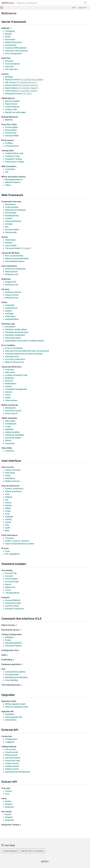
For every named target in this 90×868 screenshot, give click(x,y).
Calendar (9, 517)
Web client (10, 372)
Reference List (12, 274)
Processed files (12, 675)
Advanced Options (13, 646)
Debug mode (11, 232)
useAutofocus (11, 308)
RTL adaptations (12, 554)
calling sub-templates (15, 435)
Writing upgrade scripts (15, 704)
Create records (12, 763)
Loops (8, 426)
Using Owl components (15, 269)
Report (8, 584)
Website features (13, 182)
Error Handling (11, 680)
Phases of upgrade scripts (17, 707)
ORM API (5, 28)
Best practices (11, 272)
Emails (8, 640)
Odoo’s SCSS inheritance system (20, 544)
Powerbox (10, 451)
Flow (7, 794)
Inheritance (10, 478)
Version (8, 791)
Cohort (8, 522)
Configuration (11, 739)
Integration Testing (13, 159)
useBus (8, 311)
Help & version (8, 625)
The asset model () (18, 248)
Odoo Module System (15, 261)
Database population (11, 664)
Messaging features (14, 179)
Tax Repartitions (12, 593)
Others (8, 185)
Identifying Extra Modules (16, 677)
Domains (9, 224)
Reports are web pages (15, 112)
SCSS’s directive (17, 541)
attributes (9, 429)
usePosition (10, 316)
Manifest (9, 120)
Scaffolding (7, 660)
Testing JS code (12, 156)
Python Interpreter (13, 221)
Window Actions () (24, 80)
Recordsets (10, 39)
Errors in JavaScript (14, 348)
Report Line (10, 587)
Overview (9, 370)
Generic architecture (14, 489)
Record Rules (11, 130)
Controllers (10, 169)
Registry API (11, 282)
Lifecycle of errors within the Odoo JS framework (27, 351)
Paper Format (11, 104)
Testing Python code (14, 153)
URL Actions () (21, 82)
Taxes (8, 590)
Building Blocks (12, 216)
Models (8, 34)
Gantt (7, 528)
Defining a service (13, 292)
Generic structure (13, 470)
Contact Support (10, 851)
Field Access (11, 133)
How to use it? (11, 413)
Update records (12, 766)
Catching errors (12, 356)
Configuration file (10, 650)
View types (10, 473)
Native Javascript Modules (17, 258)
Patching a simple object (16, 329)
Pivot (7, 514)
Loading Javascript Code (16, 375)
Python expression (13, 491)
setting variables (12, 432)
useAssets (10, 305)
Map (7, 531)
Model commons (13, 481)
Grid (7, 525)
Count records (11, 752)
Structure (9, 61)
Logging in (10, 742)
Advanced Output (13, 438)
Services (9, 381)
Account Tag (11, 573)
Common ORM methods (16, 48)
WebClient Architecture (16, 210)
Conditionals (11, 424)
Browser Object (12, 230)
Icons (7, 551)
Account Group (12, 582)
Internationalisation (13, 643)
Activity (8, 519)
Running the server (10, 630)
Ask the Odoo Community (32, 851)
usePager (9, 314)
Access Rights (11, 127)
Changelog (10, 31)
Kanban (8, 505)
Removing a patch (13, 338)
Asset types (10, 240)
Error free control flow (15, 359)
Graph (8, 511)
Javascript (10, 443)
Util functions (11, 720)
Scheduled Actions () (18, 94)
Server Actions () (22, 85)
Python (8, 440)
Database (9, 637)
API (7, 172)
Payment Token (12, 606)
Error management (13, 53)
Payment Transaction (14, 609)
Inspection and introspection (18, 772)
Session (9, 392)
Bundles (9, 243)
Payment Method (13, 600)
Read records (11, 755)
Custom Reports (12, 107)
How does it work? (13, 411)
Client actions (11, 400)
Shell (4, 655)
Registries (10, 378)
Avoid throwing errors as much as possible (24, 354)
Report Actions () (22, 88)
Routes (8, 801)
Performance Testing (14, 162)
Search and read (12, 761)
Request (9, 804)
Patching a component (15, 335)
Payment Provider (13, 603)
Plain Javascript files (14, 256)
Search (8, 503)
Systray (8, 386)
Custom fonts (11, 109)
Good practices (12, 146)
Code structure (12, 207)
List (7, 500)
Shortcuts (9, 67)
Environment (11, 45)
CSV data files (11, 69)
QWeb (8, 508)
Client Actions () (21, 91)
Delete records (12, 769)
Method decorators (14, 42)
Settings (9, 497)
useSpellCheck (12, 319)
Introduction (10, 204)
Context (9, 218)
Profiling (9, 143)
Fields (8, 37)
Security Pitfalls (12, 136)
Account (9, 576)
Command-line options (15, 672)
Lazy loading (11, 245)
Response (10, 807)
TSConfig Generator (11, 685)
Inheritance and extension (17, 51)
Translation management (16, 389)
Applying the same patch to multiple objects (24, 341)
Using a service (12, 295)
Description (10, 327)
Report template (12, 101)
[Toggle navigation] (2, 8)
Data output (10, 421)
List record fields (13, 758)
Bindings (9, 77)
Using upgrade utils (14, 717)
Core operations (12, 64)
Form (7, 494)
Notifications (11, 384)
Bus (7, 227)
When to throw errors (15, 362)
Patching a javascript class (17, 332)
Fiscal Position (11, 579)
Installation (10, 714)
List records (10, 749)
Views (8, 395)
